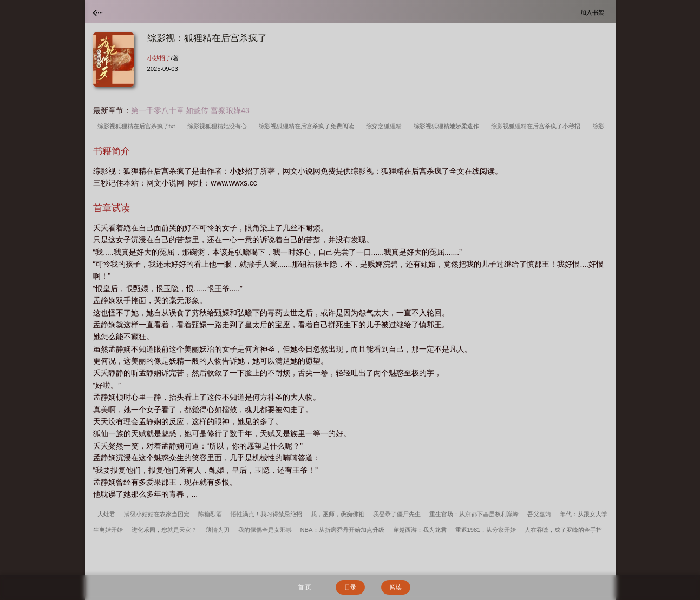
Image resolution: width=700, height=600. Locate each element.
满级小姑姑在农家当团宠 (157, 514)
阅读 (396, 587)
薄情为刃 (218, 530)
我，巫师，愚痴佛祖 (338, 514)
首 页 (305, 587)
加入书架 (594, 12)
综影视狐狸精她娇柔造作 (448, 126)
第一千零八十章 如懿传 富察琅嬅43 (190, 110)
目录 (350, 587)
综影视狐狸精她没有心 (219, 126)
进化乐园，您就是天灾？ (164, 530)
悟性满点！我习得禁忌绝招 (266, 514)
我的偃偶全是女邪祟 (265, 530)
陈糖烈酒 (210, 514)
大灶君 (106, 514)
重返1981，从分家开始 (486, 530)
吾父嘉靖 (539, 514)
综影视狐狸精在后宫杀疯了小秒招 (537, 126)
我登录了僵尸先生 (397, 514)
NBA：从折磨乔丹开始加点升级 (342, 530)
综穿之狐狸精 (385, 126)
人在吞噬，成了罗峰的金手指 (563, 530)
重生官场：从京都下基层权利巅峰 (474, 514)
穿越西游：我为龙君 (420, 530)
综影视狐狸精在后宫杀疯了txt (138, 126)
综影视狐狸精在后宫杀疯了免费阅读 (308, 126)
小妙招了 (159, 58)
